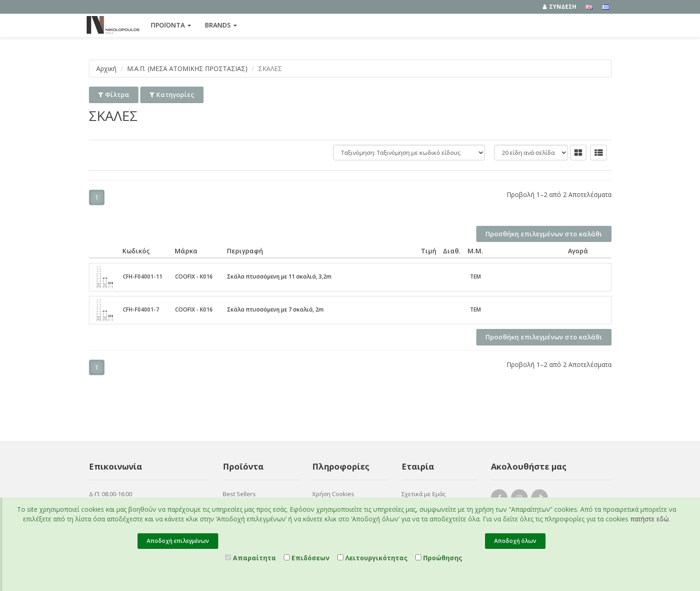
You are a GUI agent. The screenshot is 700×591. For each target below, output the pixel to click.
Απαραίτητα (251, 558)
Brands (221, 25)
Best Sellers (239, 494)
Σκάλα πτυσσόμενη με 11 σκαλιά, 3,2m (279, 276)
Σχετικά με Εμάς (424, 494)
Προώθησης (439, 558)
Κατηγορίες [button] (172, 95)
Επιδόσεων (307, 558)
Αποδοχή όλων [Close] (515, 541)
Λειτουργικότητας (372, 558)
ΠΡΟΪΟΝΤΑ (171, 25)
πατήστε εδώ (650, 519)
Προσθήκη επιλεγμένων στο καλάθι (544, 234)
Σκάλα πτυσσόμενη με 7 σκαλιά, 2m (275, 309)
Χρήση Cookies (333, 494)
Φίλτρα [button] (114, 95)
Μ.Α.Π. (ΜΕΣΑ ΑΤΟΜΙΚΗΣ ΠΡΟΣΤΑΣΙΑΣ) (187, 68)
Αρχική (106, 68)
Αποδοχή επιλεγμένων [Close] (178, 541)
